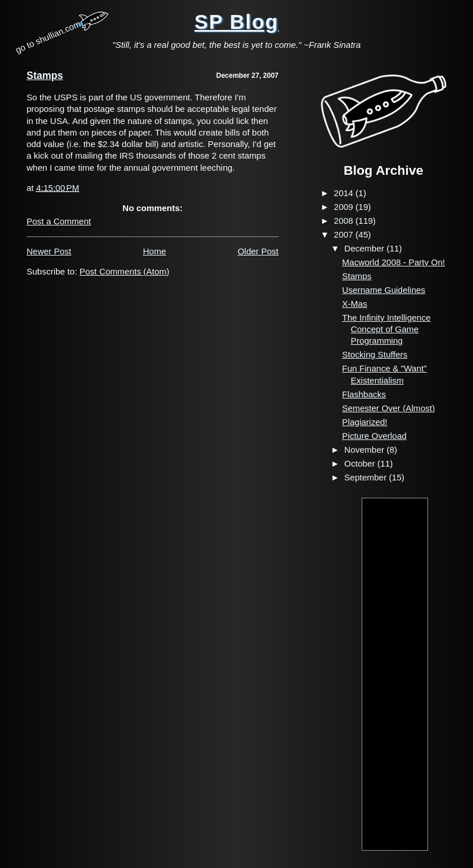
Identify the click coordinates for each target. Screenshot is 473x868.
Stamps (45, 76)
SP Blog (236, 22)
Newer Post (49, 251)
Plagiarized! (365, 422)
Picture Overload (374, 436)
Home (155, 251)
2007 (345, 234)
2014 (345, 193)
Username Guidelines (384, 290)
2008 (345, 221)
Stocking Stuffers (375, 354)
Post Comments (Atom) (125, 271)
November (365, 450)
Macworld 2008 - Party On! (393, 262)
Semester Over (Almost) (388, 408)
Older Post (258, 251)
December (365, 248)
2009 (345, 207)
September (367, 477)
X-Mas (354, 304)
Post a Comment (59, 221)
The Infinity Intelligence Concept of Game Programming (386, 329)
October (361, 463)
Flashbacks (364, 394)
